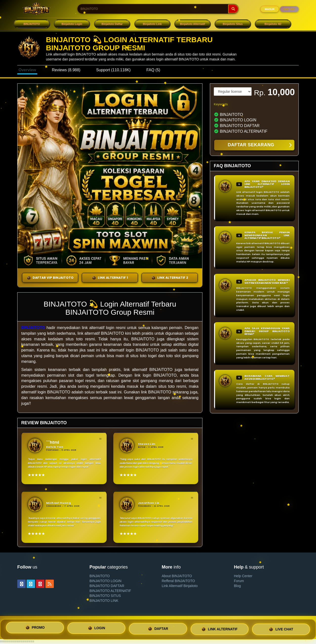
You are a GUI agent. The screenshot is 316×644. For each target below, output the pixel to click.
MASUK (270, 9)
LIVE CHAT (281, 628)
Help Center (243, 576)
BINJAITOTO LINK (104, 601)
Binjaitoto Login (72, 24)
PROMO (35, 629)
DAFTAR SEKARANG (260, 145)
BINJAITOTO (32, 24)
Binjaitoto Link (152, 24)
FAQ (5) (153, 70)
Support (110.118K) (114, 70)
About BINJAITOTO (177, 576)
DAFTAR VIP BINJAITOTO (50, 278)
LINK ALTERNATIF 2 (170, 278)
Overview (27, 70)
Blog (237, 586)
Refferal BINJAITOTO (178, 581)
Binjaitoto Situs (233, 24)
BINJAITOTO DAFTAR (107, 586)
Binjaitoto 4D (273, 24)
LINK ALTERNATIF (219, 628)
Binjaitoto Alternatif (193, 24)
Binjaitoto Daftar (112, 24)
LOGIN (97, 629)
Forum (239, 581)
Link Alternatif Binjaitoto (180, 586)
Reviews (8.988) (66, 70)
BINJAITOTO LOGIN (106, 581)
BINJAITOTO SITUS (105, 596)
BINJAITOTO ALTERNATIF (110, 591)
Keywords (221, 104)
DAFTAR (289, 9)
